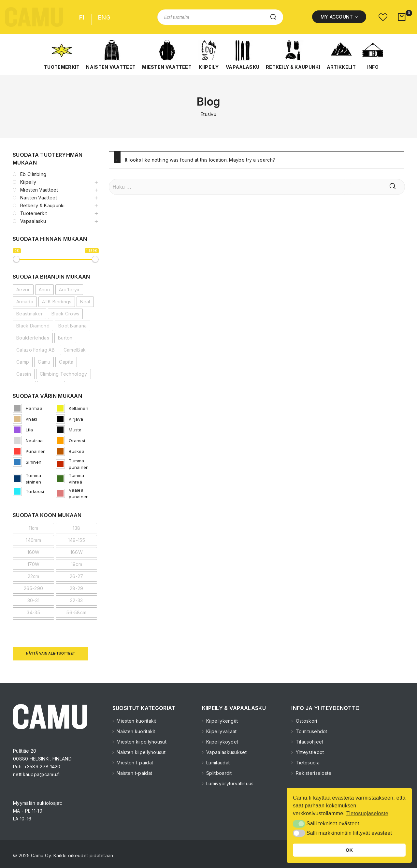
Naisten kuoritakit (135, 731)
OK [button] (349, 850)
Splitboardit (218, 773)
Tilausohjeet (309, 742)
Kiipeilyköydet (222, 742)
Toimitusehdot (311, 731)
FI (82, 17)
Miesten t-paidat (134, 763)
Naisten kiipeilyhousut (140, 752)
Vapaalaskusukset (226, 752)
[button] (62, 55)
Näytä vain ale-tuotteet (50, 653)
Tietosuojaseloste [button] (367, 813)
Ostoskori (306, 721)
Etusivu (208, 114)
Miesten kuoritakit (136, 721)
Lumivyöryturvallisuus (229, 783)
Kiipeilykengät (222, 721)
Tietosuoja (307, 763)
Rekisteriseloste (313, 773)
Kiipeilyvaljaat (221, 731)
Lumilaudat (217, 763)
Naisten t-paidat (134, 773)
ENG (104, 17)
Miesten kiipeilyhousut (141, 742)
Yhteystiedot (309, 752)
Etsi (273, 17)
